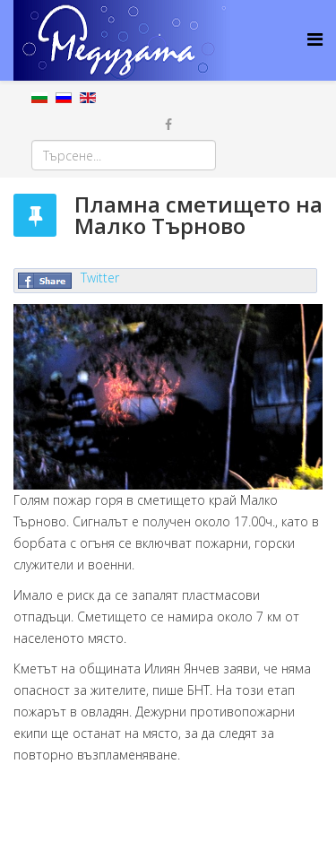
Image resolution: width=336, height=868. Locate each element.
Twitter (100, 278)
